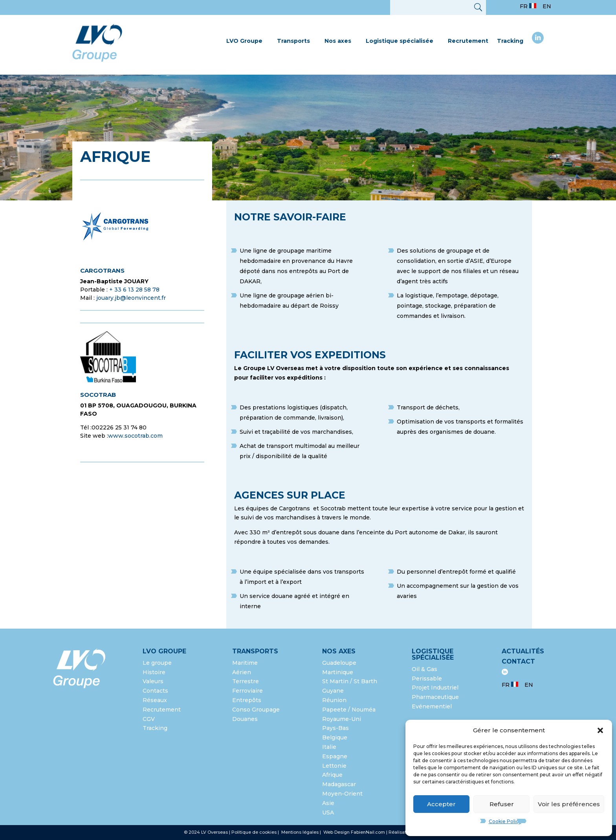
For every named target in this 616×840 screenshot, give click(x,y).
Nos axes (338, 41)
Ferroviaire (247, 691)
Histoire (154, 672)
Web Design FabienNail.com (354, 832)
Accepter (441, 804)
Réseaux (155, 700)
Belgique (335, 737)
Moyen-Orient (342, 794)
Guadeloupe (339, 663)
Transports (293, 41)
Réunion (334, 700)
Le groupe (158, 663)
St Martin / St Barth (350, 681)
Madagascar (339, 784)
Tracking (510, 41)
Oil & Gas (424, 669)
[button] (600, 730)
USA (329, 812)
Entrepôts (247, 700)
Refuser (502, 804)
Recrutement (468, 41)
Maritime (245, 663)
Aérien (242, 672)
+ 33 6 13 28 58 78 (134, 290)
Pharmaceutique (435, 697)
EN (547, 6)
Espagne (335, 756)
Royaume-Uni (342, 719)
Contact (518, 661)
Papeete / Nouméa (349, 710)
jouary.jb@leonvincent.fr (131, 298)
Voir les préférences (569, 804)
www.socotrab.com (135, 436)
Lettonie (334, 766)
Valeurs (153, 681)
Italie (329, 747)
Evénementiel (432, 706)
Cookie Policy (505, 821)
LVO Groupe (244, 41)
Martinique (338, 672)
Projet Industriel (435, 688)
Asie (328, 803)
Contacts (155, 691)
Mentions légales (301, 832)
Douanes (245, 719)
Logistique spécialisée (400, 41)
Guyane (333, 691)
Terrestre (246, 681)
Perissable (427, 679)
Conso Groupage (256, 710)
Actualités (523, 651)
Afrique (332, 775)
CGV (149, 719)
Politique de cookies (254, 832)
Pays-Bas (335, 728)
